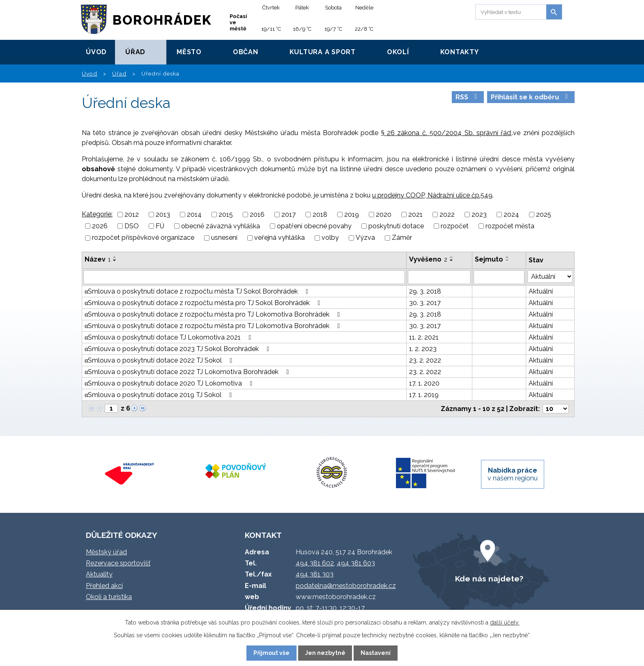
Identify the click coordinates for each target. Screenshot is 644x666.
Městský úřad (106, 552)
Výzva (365, 238)
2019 (352, 215)
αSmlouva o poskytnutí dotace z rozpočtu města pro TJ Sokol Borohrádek (204, 303)
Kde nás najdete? (489, 579)
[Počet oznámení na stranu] (556, 409)
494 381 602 (315, 563)
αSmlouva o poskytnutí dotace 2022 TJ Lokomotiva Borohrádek (188, 372)
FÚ (160, 226)
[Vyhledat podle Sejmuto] (499, 277)
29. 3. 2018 (425, 291)
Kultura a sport (323, 52)
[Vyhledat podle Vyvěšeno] (439, 277)
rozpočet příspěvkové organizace (143, 238)
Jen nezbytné (325, 653)
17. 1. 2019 (424, 395)
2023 (479, 215)
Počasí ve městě (238, 22)
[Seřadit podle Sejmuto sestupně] (508, 260)
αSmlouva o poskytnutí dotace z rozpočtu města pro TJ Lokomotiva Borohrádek (214, 314)
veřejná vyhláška (279, 238)
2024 (511, 215)
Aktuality (99, 574)
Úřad (135, 52)
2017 (289, 215)
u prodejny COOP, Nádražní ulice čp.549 (432, 195)
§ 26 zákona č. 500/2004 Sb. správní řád (446, 133)
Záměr (402, 238)
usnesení (224, 238)
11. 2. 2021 (424, 337)
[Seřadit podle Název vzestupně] (115, 257)
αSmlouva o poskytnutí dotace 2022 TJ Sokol (160, 360)
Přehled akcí (104, 586)
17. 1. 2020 (424, 383)
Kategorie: (97, 214)
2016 (257, 215)
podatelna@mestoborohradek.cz (346, 586)
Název (98, 259)
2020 (384, 215)
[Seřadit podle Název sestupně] (115, 260)
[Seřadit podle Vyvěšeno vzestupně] (452, 257)
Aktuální (541, 291)
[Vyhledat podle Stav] (550, 277)
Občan (246, 52)
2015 (226, 215)
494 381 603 (356, 563)
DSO (132, 226)
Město (189, 52)
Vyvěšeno (428, 259)
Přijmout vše (271, 653)
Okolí (398, 52)
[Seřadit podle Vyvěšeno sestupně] (452, 260)
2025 (544, 215)
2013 (163, 215)
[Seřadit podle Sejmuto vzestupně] (508, 257)
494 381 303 (315, 574)
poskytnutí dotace (396, 226)
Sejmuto (489, 259)
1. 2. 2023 (423, 349)
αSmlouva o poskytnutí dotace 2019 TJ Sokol (160, 395)
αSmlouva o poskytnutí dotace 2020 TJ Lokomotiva (170, 383)
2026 (100, 226)
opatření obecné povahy (314, 226)
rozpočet (455, 226)
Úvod (96, 52)
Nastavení (376, 653)
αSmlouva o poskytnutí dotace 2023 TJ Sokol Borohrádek (178, 349)
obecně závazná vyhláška (221, 226)
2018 (320, 215)
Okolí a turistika (109, 597)
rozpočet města (510, 226)
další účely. (505, 622)
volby (330, 238)
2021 (415, 215)
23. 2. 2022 (425, 360)
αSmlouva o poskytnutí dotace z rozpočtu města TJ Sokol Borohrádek (198, 291)
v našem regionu (513, 474)
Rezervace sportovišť (118, 563)
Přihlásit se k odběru (531, 97)
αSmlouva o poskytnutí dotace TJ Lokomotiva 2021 (169, 337)
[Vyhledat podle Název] (244, 277)
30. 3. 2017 (425, 303)
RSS (468, 97)
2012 (132, 215)
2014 (194, 215)
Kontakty (460, 52)
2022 (447, 215)
